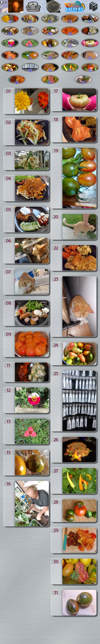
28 (56, 502)
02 (9, 122)
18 (56, 119)
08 (9, 303)
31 (56, 593)
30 (56, 561)
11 (9, 365)
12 (9, 390)
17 (56, 91)
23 (56, 279)
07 (9, 272)
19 (56, 150)
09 (9, 334)
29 (56, 530)
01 (9, 91)
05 (9, 209)
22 (56, 248)
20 (56, 217)
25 (56, 373)
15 (9, 452)
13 (9, 421)
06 (9, 241)
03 (9, 153)
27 (56, 471)
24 (56, 345)
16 (9, 484)
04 (9, 178)
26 (56, 440)
